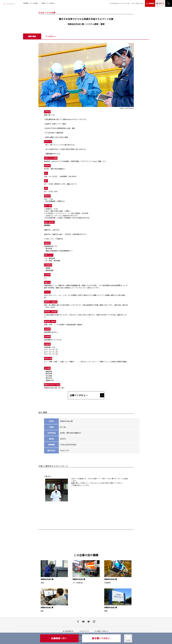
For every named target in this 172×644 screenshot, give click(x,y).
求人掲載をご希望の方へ (102, 631)
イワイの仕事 (30, 3)
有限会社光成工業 (47, 579)
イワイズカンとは (137, 3)
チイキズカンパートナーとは (120, 3)
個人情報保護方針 (68, 631)
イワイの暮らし (49, 3)
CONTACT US (84, 631)
